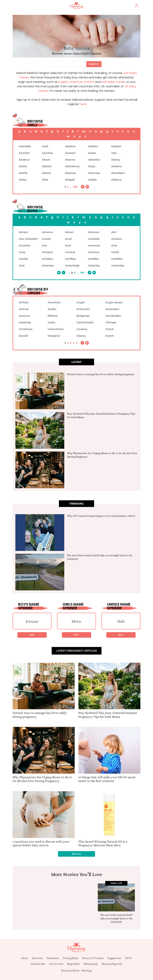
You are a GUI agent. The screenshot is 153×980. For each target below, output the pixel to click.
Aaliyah (116, 146)
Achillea (47, 259)
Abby (92, 166)
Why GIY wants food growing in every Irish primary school (101, 516)
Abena (46, 173)
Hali (121, 621)
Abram (23, 232)
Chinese (111, 322)
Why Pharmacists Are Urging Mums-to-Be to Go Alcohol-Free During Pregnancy (42, 779)
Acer (114, 246)
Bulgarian (83, 316)
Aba (114, 153)
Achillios (117, 259)
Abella (23, 173)
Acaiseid (94, 239)
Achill (115, 252)
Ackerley (94, 266)
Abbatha (94, 160)
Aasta (92, 153)
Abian (23, 180)
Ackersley (118, 266)
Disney (81, 336)
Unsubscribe (38, 964)
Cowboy (82, 329)
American (76, 82)
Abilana (116, 180)
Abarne (70, 160)
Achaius (47, 252)
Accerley (25, 246)
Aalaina (70, 146)
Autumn (24, 316)
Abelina (116, 166)
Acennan (94, 246)
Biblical (53, 316)
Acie (22, 266)
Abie (45, 180)
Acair (69, 239)
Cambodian (113, 316)
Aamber (24, 153)
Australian (112, 309)
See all (76, 854)
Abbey (116, 160)
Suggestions (114, 958)
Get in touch (56, 964)
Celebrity (25, 322)
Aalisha (93, 146)
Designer (54, 336)
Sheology (87, 971)
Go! (32, 635)
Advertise (37, 958)
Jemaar (32, 621)
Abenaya (94, 173)
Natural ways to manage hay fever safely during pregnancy (101, 374)
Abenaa (70, 173)
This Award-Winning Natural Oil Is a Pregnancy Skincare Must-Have (103, 844)
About (25, 958)
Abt (114, 232)
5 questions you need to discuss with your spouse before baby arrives (41, 844)
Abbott (47, 166)
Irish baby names (114, 82)
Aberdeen (118, 173)
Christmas (26, 329)
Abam (46, 160)
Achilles (93, 259)
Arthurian (83, 309)
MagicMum (73, 964)
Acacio (46, 239)
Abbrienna (72, 166)
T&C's (128, 958)
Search (94, 64)
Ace (44, 246)
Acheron (94, 252)
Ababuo (24, 160)
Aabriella (25, 146)
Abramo (47, 232)
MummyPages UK (112, 964)
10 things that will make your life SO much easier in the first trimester (107, 779)
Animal (24, 309)
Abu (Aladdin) (28, 239)
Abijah (92, 180)
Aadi (45, 146)
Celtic (51, 322)
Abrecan (94, 232)
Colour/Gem (56, 329)
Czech (110, 329)
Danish (24, 336)
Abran (69, 232)
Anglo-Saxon (114, 302)
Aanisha (47, 153)
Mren (76, 621)
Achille (23, 259)
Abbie (23, 166)
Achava (70, 252)
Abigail (70, 180)
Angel (81, 302)
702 (82, 273)
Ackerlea (48, 266)
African (24, 302)
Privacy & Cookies (93, 958)
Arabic (52, 309)
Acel (68, 246)
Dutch (110, 336)
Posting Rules (71, 958)
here (83, 104)
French (89, 82)
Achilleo (70, 259)
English (63, 82)
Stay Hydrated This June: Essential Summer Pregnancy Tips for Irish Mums (108, 715)
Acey (22, 252)
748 (75, 187)
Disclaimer (53, 958)
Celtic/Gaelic (85, 322)
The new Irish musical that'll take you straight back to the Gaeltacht (116, 918)
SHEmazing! (91, 964)
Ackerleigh (72, 266)
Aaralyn (70, 153)
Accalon (117, 239)
